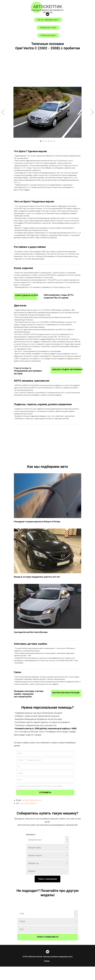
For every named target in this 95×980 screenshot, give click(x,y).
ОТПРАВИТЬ (45, 806)
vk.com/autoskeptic (28, 817)
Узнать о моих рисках (47, 892)
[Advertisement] (48, 71)
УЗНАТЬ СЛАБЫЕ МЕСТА (48, 950)
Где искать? (31, 848)
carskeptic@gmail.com (32, 814)
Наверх (47, 974)
